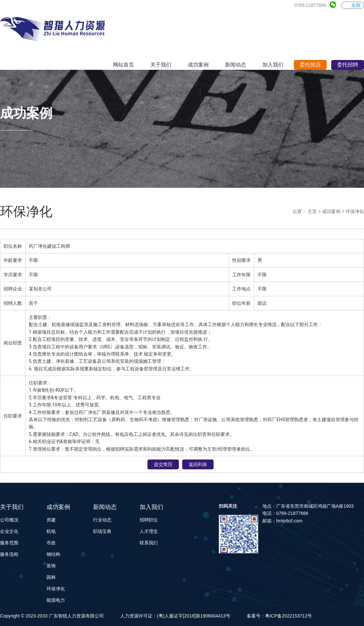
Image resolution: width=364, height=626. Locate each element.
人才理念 (149, 531)
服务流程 (9, 554)
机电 (51, 531)
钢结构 (53, 554)
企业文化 (9, 531)
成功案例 (331, 211)
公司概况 (9, 520)
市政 (51, 543)
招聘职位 (149, 520)
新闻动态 (105, 507)
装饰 (51, 566)
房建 (51, 520)
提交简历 (163, 464)
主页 (312, 211)
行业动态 (102, 520)
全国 (353, 5)
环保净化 (355, 211)
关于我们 (12, 507)
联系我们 (149, 543)
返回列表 (198, 464)
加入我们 (151, 507)
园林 (51, 577)
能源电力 (56, 600)
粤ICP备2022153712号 (288, 616)
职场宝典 (102, 531)
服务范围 (9, 543)
